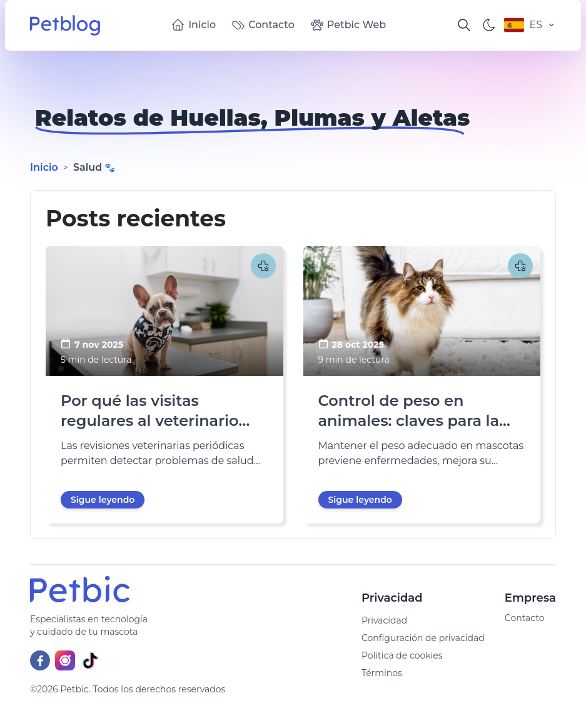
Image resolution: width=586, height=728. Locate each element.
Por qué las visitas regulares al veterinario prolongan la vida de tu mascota (150, 411)
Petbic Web (348, 25)
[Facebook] (40, 660)
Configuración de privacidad (423, 638)
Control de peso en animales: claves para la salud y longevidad (409, 411)
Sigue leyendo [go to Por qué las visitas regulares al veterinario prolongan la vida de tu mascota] (103, 500)
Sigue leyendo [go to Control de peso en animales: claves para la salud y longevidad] (360, 500)
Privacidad (384, 620)
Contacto (263, 25)
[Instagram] (65, 660)
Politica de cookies (402, 655)
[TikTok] (90, 660)
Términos (382, 673)
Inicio (193, 25)
